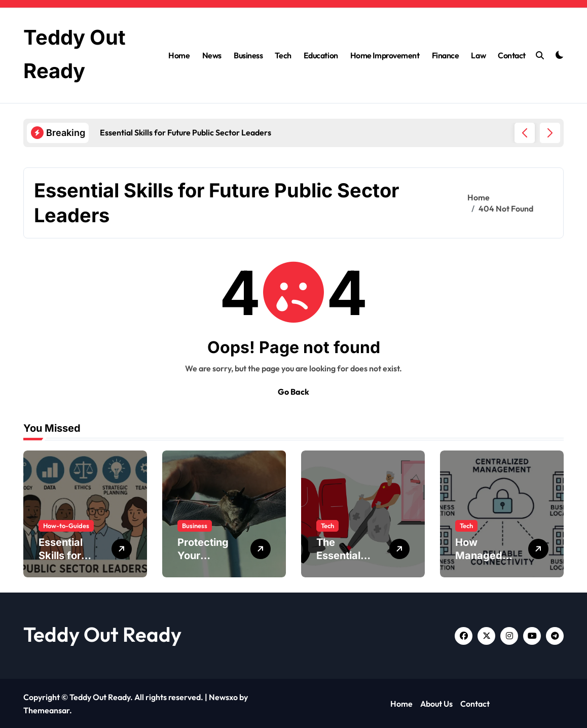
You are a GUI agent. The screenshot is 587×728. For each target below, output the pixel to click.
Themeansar (46, 709)
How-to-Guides (66, 525)
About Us (436, 703)
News (212, 55)
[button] (550, 132)
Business (248, 55)
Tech (283, 55)
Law (478, 55)
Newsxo (223, 696)
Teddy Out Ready (102, 633)
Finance (446, 55)
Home (179, 55)
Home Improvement (385, 55)
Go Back (293, 391)
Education (321, 55)
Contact (512, 55)
